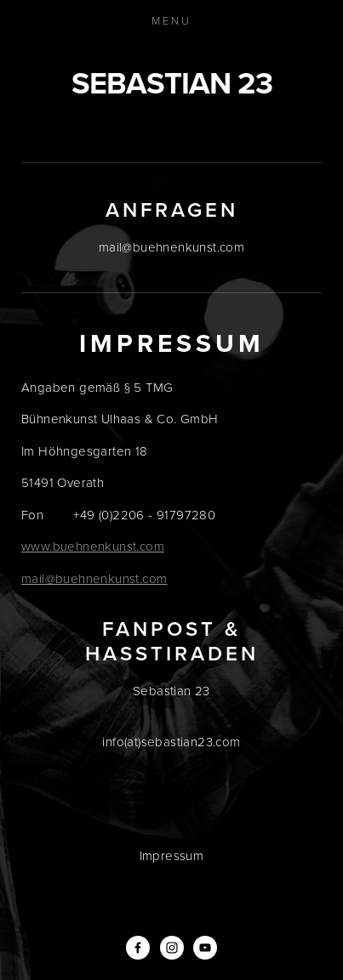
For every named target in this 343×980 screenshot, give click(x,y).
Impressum (172, 855)
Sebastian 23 (172, 82)
